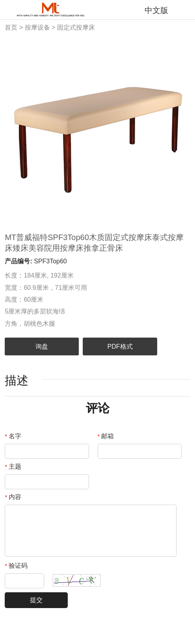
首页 (11, 27)
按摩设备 (37, 27)
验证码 (16, 566)
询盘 (42, 346)
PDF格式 (120, 346)
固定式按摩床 (76, 27)
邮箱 (106, 436)
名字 (13, 436)
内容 (13, 497)
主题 (13, 467)
